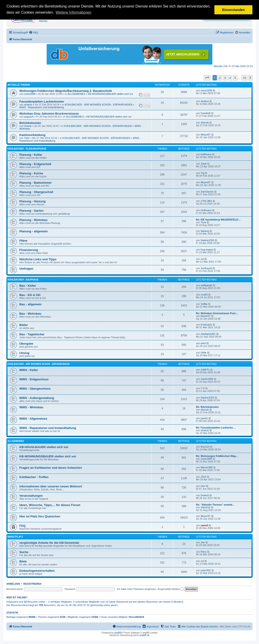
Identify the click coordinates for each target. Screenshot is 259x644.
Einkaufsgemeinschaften (37, 571)
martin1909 (207, 379)
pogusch (29, 117)
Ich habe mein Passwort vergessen (136, 589)
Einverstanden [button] (233, 10)
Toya (203, 222)
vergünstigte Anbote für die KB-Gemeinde (49, 543)
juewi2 (204, 418)
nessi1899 (30, 94)
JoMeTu (205, 370)
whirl (203, 343)
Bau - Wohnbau (30, 314)
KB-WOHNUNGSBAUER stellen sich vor (111, 94)
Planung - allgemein (34, 231)
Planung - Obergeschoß (36, 192)
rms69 (204, 295)
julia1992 (206, 570)
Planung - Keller (31, 155)
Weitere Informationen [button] (74, 12)
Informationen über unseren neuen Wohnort (51, 486)
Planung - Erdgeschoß (35, 164)
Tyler (27, 138)
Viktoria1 (206, 507)
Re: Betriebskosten (207, 407)
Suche (24, 552)
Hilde (204, 353)
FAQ (22, 526)
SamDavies (207, 192)
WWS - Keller (29, 370)
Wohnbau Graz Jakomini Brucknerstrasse (49, 114)
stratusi (28, 105)
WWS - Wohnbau (31, 407)
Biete (23, 561)
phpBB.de (145, 635)
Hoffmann (206, 154)
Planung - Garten (31, 211)
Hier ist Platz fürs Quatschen (40, 516)
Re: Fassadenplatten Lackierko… (216, 428)
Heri (203, 486)
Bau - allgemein (30, 304)
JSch (203, 477)
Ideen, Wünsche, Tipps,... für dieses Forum (50, 505)
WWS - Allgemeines (33, 419)
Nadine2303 (207, 240)
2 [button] (220, 78)
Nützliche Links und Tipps (38, 259)
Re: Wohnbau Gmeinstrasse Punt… (217, 313)
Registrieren (32, 584)
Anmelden (13, 584)
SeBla (204, 304)
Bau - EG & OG (30, 295)
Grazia (28, 126)
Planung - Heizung (32, 201)
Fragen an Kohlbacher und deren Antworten (51, 468)
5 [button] (235, 78)
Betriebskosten (30, 123)
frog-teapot (207, 250)
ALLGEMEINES (76, 94)
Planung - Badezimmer (36, 183)
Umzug (24, 353)
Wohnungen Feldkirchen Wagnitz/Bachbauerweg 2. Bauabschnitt (66, 91)
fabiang (205, 231)
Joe (203, 542)
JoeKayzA (206, 268)
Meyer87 (206, 135)
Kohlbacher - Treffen (34, 477)
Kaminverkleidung (32, 135)
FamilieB (206, 113)
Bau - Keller (28, 286)
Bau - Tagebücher (32, 334)
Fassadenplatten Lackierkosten (42, 101)
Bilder (24, 325)
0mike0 (205, 495)
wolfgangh (206, 285)
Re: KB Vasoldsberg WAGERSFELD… (218, 220)
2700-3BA (206, 201)
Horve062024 (136, 617)
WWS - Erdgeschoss (34, 379)
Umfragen (26, 269)
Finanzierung (29, 250)
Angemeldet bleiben (171, 589)
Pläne (23, 241)
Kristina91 (206, 325)
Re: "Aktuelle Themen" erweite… (215, 505)
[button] (207, 78)
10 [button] (244, 78)
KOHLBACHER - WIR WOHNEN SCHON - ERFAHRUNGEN (98, 105)
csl (202, 259)
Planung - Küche (31, 173)
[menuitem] (33, 33)
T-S (203, 388)
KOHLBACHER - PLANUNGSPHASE (27, 149)
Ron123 (205, 447)
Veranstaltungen (31, 496)
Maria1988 (207, 467)
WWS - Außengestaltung (37, 398)
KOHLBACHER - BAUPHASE (23, 280)
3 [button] (225, 78)
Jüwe (204, 164)
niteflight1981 (208, 334)
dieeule (205, 123)
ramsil (204, 525)
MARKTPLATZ (15, 537)
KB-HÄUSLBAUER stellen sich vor (44, 447)
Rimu (204, 552)
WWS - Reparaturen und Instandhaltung (42, 107)
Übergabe (26, 344)
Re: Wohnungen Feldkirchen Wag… (217, 456)
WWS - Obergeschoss (35, 389)
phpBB (118, 633)
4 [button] (230, 78)
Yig (203, 173)
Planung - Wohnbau (33, 220)
